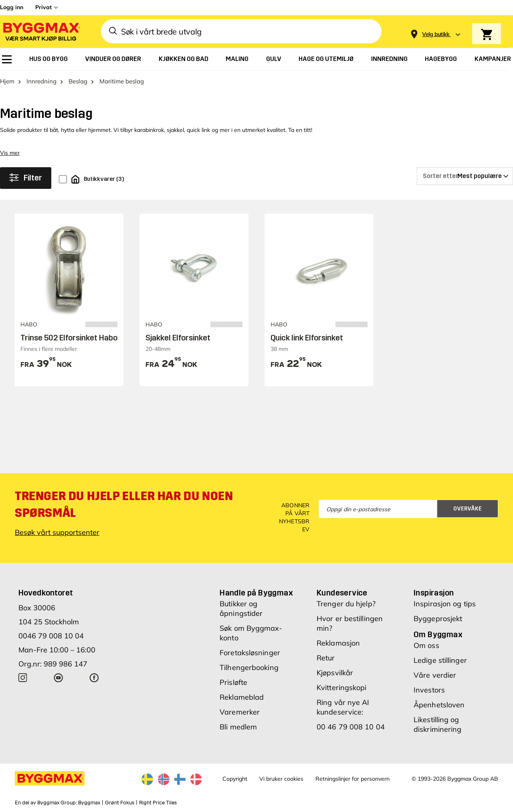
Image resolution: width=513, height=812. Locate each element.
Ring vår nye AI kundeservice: (343, 707)
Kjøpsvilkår (335, 673)
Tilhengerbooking (249, 667)
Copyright (235, 779)
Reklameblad (242, 697)
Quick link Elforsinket (307, 338)
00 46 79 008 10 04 (351, 727)
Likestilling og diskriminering (437, 724)
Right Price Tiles (158, 803)
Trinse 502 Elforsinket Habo (69, 338)
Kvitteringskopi (342, 687)
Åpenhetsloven (439, 705)
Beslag (78, 81)
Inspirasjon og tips (445, 604)
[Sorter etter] (465, 176)
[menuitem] (7, 59)
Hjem (7, 81)
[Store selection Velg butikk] (436, 34)
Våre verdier (435, 675)
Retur (326, 658)
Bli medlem (238, 727)
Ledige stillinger (440, 660)
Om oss (426, 645)
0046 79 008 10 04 (51, 636)
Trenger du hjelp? (346, 604)
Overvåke (468, 509)
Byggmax (89, 803)
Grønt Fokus (120, 803)
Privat (43, 7)
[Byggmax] (41, 31)
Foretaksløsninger (250, 653)
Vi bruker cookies (281, 779)
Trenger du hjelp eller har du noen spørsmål (124, 504)
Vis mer (10, 153)
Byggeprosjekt (438, 619)
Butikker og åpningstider (241, 608)
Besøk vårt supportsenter (57, 532)
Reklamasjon (338, 643)
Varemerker (240, 712)
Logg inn (12, 7)
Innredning (41, 81)
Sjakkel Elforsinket (178, 338)
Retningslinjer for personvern (352, 779)
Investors (429, 690)
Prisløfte (233, 682)
